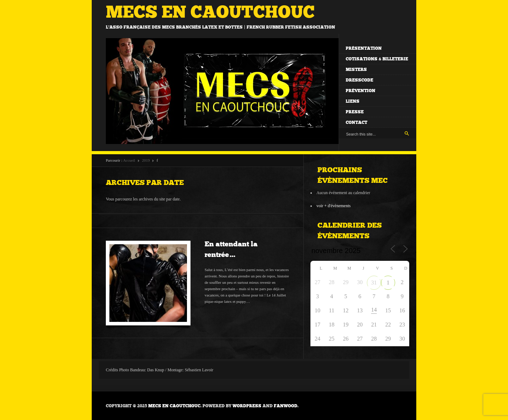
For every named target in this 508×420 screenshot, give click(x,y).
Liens (353, 101)
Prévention (361, 91)
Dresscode (359, 80)
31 (374, 283)
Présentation (364, 48)
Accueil (129, 160)
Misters (356, 70)
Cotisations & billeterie (377, 59)
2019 (146, 160)
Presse (355, 112)
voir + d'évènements (334, 206)
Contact (356, 122)
